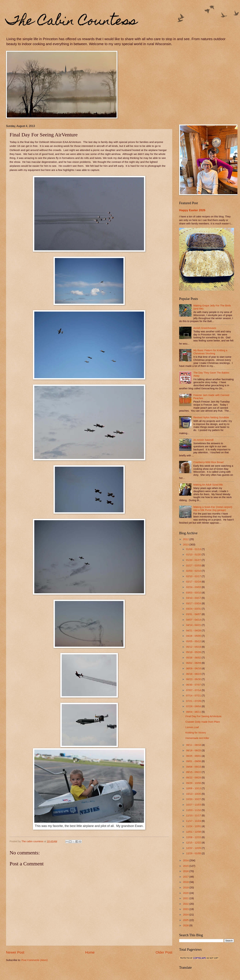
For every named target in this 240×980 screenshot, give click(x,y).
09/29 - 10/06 (194, 783)
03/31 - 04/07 (194, 614)
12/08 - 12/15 (194, 837)
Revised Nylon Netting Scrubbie (211, 417)
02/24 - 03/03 (194, 587)
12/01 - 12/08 (194, 832)
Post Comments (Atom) (35, 960)
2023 (186, 909)
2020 (186, 893)
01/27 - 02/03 (194, 565)
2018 (186, 882)
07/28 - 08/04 (194, 706)
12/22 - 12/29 (194, 848)
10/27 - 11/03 (194, 805)
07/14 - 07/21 (194, 696)
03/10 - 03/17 (194, 598)
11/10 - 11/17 (194, 815)
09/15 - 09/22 (194, 772)
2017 (186, 877)
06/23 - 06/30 (194, 679)
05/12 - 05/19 (194, 647)
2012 (186, 539)
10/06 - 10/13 (194, 788)
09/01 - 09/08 (194, 761)
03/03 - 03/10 (194, 593)
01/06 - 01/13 (194, 549)
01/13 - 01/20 (194, 555)
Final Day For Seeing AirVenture (203, 716)
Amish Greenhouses (205, 328)
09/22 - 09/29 (194, 778)
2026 (186, 925)
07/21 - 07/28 (194, 701)
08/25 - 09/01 (194, 756)
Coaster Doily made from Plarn (203, 722)
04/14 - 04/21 (194, 625)
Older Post (164, 952)
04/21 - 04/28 (194, 631)
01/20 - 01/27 (194, 560)
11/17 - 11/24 (194, 821)
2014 (186, 860)
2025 (186, 920)
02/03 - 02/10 (194, 571)
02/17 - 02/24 (194, 582)
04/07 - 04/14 (194, 620)
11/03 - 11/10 (194, 810)
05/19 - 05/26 (194, 652)
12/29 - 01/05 (194, 853)
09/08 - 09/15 (194, 767)
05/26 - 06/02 (194, 658)
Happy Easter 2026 (192, 210)
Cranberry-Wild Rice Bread (208, 462)
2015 (186, 866)
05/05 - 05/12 (194, 641)
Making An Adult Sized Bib (208, 485)
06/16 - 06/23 (194, 674)
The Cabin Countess (72, 22)
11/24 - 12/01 (194, 826)
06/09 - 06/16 (194, 668)
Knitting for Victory (196, 733)
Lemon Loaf (192, 727)
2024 (186, 915)
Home (90, 952)
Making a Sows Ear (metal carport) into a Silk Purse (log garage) (213, 509)
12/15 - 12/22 (194, 843)
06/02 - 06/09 (194, 663)
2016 (186, 871)
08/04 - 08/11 (194, 712)
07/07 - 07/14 (194, 690)
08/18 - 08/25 (194, 750)
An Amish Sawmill (203, 440)
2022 (186, 904)
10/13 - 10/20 (194, 794)
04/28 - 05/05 (194, 636)
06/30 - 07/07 (194, 685)
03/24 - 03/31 (194, 609)
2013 (186, 545)
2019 (186, 888)
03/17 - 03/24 (194, 603)
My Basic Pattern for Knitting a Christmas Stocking (210, 352)
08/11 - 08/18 (194, 745)
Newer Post (15, 952)
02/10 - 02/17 (194, 576)
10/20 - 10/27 (194, 799)
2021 (186, 898)
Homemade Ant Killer (197, 738)
